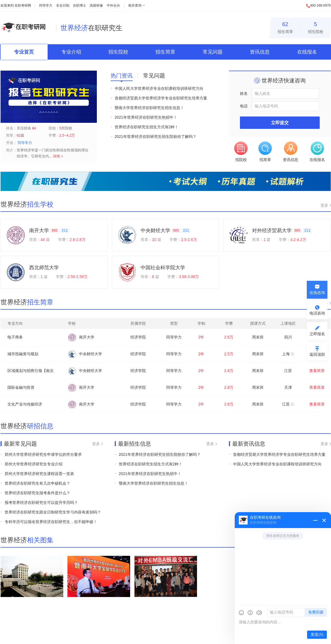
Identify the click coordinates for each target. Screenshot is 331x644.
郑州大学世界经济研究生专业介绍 (34, 464)
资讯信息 (260, 52)
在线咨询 (317, 293)
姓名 (244, 93)
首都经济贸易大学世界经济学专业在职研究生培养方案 (161, 98)
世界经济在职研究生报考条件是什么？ (37, 493)
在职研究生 (91, 28)
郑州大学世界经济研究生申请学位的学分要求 (43, 454)
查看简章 (317, 371)
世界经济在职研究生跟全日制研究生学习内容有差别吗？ (53, 512)
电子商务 (15, 337)
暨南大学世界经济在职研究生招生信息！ (149, 108)
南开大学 (39, 231)
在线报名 (307, 52)
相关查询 (135, 5)
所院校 (66, 128)
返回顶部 (317, 354)
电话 (244, 106)
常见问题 (213, 52)
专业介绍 (71, 52)
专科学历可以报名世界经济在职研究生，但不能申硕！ (51, 522)
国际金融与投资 (21, 387)
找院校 (241, 152)
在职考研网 (23, 5)
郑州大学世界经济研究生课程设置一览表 (39, 474)
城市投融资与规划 (23, 354)
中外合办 (113, 5)
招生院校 (316, 27)
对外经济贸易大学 (272, 231)
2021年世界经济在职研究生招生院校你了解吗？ (156, 137)
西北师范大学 (44, 268)
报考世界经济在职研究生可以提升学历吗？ (41, 503)
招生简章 (285, 27)
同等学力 (46, 5)
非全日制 (63, 5)
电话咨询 (317, 313)
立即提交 (280, 123)
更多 (324, 205)
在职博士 (80, 5)
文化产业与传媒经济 (25, 404)
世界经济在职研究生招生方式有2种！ (147, 127)
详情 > (58, 156)
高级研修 (96, 5)
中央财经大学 (155, 231)
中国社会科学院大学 (163, 268)
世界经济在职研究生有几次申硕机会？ (37, 483)
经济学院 (138, 337)
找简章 (265, 152)
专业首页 (24, 52)
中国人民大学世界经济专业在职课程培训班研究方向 (159, 88)
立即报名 (317, 334)
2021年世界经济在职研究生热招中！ (146, 117)
